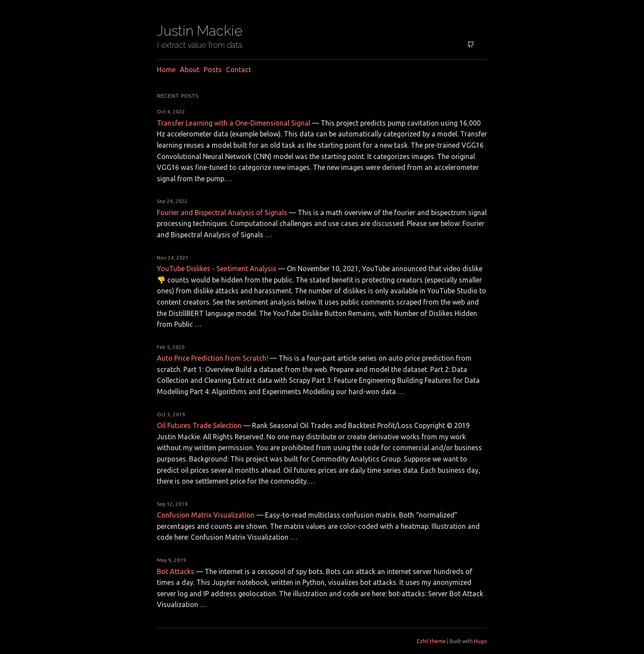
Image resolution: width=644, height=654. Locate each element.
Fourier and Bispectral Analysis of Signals (222, 212)
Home (166, 70)
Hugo (481, 641)
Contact (239, 70)
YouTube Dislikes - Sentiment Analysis (217, 269)
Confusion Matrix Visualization (206, 515)
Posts (213, 70)
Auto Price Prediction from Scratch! (212, 358)
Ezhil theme (431, 641)
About (190, 70)
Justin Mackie (200, 31)
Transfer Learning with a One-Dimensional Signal (234, 123)
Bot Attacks (176, 571)
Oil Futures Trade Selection (199, 425)
